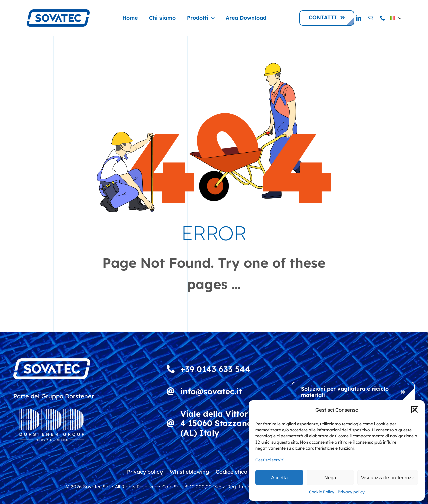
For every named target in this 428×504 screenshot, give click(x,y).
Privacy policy (351, 492)
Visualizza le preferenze (388, 477)
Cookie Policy (322, 492)
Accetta (279, 477)
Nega (330, 477)
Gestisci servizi (270, 460)
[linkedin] (358, 18)
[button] (415, 410)
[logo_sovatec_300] (58, 12)
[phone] (383, 18)
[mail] (370, 18)
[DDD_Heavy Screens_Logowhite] (52, 405)
